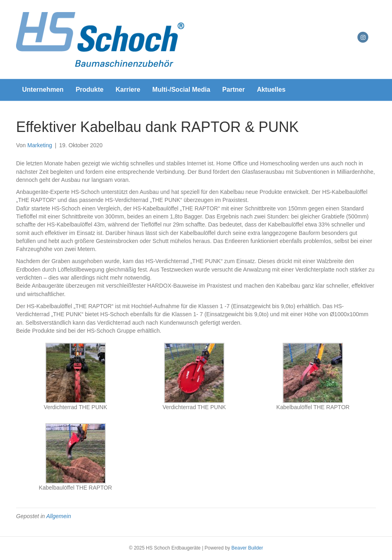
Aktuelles (271, 90)
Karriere (128, 90)
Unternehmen (43, 90)
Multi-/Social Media (181, 90)
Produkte (89, 90)
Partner (234, 90)
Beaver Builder (247, 548)
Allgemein (58, 516)
